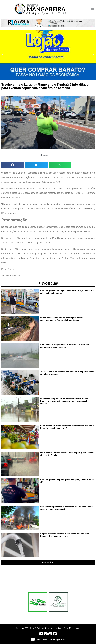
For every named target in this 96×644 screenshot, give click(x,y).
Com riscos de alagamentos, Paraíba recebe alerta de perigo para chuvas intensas (64, 346)
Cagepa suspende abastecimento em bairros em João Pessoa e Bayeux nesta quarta (64, 535)
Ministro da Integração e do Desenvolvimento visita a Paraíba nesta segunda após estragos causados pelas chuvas (65, 401)
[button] (92, 9)
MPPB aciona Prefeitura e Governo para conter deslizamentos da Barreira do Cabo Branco (61, 319)
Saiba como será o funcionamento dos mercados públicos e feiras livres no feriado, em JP (67, 427)
